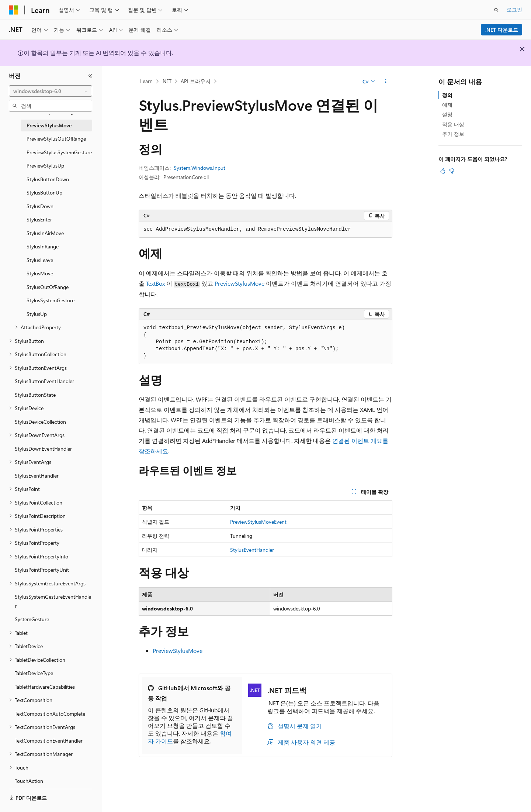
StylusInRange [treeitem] (43, 246)
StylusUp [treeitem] (37, 314)
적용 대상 (453, 124)
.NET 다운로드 (502, 30)
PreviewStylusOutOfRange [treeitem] (56, 139)
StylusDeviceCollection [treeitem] (40, 422)
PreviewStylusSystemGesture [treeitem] (59, 152)
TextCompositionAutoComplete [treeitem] (50, 714)
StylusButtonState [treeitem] (35, 395)
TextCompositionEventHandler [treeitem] (49, 741)
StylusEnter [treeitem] (39, 219)
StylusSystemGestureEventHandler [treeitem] (53, 601)
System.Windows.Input (199, 168)
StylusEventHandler (252, 550)
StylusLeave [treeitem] (40, 260)
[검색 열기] (496, 10)
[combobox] (51, 91)
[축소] (90, 76)
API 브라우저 (196, 81)
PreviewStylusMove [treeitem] (49, 125)
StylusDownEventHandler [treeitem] (43, 449)
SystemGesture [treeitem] (32, 619)
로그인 (514, 9)
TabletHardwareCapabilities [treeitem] (45, 687)
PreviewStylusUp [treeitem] (45, 166)
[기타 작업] (386, 82)
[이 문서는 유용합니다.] (443, 171)
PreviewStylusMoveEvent (258, 522)
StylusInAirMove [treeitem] (45, 233)
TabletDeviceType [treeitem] (34, 673)
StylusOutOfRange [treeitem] (48, 287)
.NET (166, 81)
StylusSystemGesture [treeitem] (51, 300)
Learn (146, 81)
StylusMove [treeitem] (40, 273)
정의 (447, 95)
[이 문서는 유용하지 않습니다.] (452, 171)
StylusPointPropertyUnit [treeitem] (42, 570)
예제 (447, 105)
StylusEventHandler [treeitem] (37, 476)
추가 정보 (453, 134)
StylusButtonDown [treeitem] (48, 179)
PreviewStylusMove (240, 283)
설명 (447, 114)
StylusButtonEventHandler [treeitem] (44, 381)
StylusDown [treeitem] (40, 206)
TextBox (155, 283)
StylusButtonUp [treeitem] (44, 192)
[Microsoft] (14, 10)
